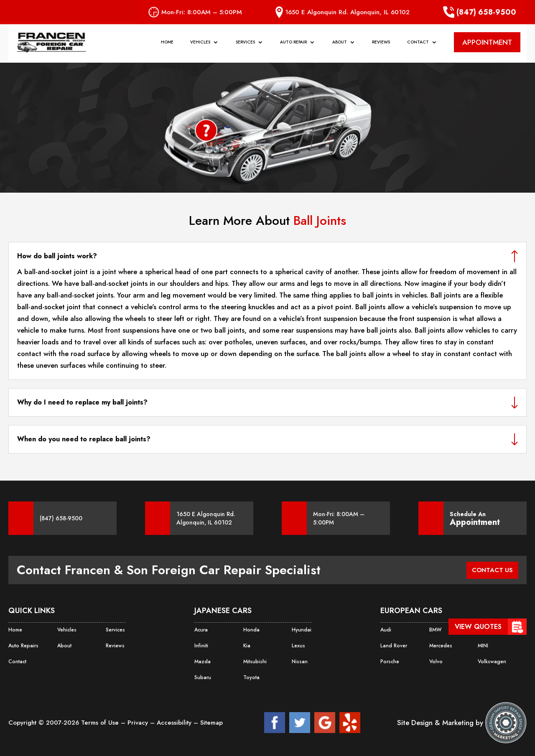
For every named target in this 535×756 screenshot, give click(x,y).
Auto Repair (293, 45)
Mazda (202, 662)
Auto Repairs (23, 646)
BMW (435, 630)
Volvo (436, 662)
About (340, 45)
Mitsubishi (255, 662)
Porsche (390, 662)
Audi (386, 630)
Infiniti (201, 646)
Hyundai (301, 630)
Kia (247, 646)
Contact (418, 45)
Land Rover (393, 646)
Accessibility (175, 723)
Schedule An (475, 518)
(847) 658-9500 (480, 12)
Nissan (299, 662)
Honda (251, 630)
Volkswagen (492, 662)
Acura (201, 630)
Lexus (298, 646)
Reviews (381, 45)
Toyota (251, 677)
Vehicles (200, 45)
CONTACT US (490, 570)
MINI (483, 646)
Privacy (139, 723)
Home (167, 45)
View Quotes (478, 627)
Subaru (203, 677)
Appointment (475, 522)
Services (245, 45)
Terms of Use (101, 723)
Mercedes (441, 646)
